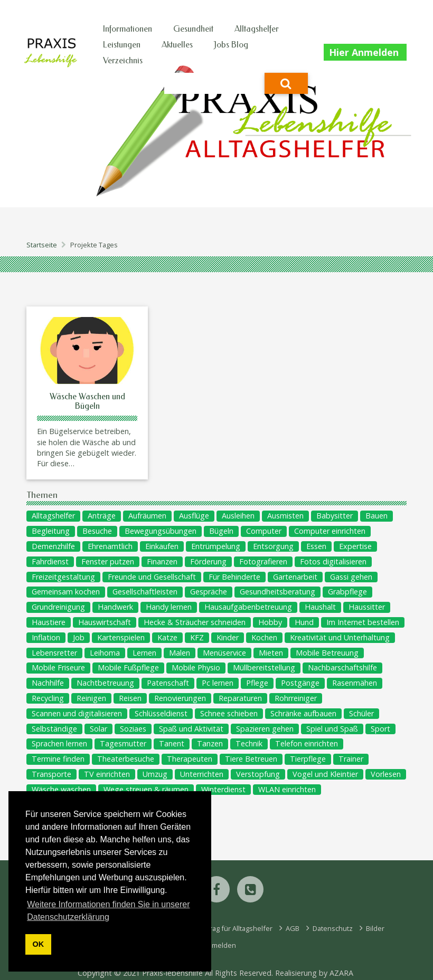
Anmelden (219, 945)
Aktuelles (177, 45)
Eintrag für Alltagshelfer (234, 928)
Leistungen (122, 45)
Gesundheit (193, 29)
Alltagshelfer (257, 29)
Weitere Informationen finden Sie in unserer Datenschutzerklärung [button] (108, 911)
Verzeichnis (123, 60)
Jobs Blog (231, 45)
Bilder (374, 928)
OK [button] (39, 944)
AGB (292, 928)
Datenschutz (332, 928)
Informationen (128, 29)
